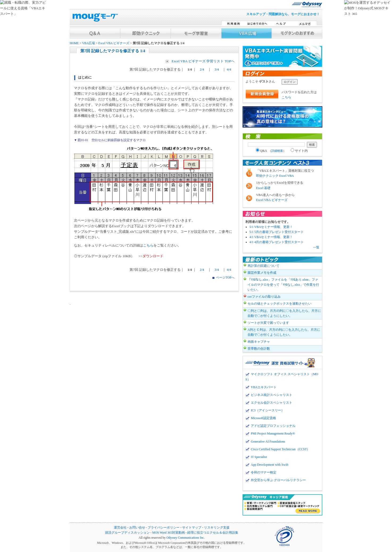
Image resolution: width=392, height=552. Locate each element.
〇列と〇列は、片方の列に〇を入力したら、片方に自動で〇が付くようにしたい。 (284, 313)
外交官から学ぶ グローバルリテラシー (278, 480)
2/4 (202, 69)
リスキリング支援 (217, 528)
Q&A (271, 151)
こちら (148, 245)
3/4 (217, 69)
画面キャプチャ (259, 342)
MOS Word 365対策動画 (168, 533)
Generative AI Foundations (268, 441)
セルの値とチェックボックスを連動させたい (280, 304)
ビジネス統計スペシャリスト (272, 395)
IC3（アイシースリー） (268, 410)
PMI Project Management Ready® (273, 434)
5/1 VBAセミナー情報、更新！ (271, 227)
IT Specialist (259, 457)
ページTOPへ (225, 278)
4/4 (230, 69)
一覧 (316, 247)
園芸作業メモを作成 (262, 273)
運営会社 (120, 528)
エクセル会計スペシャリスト (272, 403)
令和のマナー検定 (264, 472)
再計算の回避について (264, 266)
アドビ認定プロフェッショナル (273, 426)
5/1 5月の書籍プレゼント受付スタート (277, 232)
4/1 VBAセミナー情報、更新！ (271, 237)
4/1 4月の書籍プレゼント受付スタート (277, 242)
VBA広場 (89, 43)
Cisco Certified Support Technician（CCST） (280, 449)
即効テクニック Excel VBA (275, 176)
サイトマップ (192, 528)
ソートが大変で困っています (268, 323)
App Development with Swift (270, 465)
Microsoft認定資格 (263, 418)
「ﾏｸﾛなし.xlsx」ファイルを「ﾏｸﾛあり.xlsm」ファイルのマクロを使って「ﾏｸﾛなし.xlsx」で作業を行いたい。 (283, 285)
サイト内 (299, 151)
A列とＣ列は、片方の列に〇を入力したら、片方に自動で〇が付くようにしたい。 (284, 332)
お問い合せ (137, 528)
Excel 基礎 (263, 188)
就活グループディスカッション (127, 533)
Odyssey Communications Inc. (186, 538)
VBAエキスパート (264, 387)
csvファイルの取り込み (264, 297)
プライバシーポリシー (164, 528)
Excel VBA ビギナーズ (114, 43)
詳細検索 (277, 151)
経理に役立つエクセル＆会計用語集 (213, 533)
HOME (74, 43)
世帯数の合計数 (259, 349)
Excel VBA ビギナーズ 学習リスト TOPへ (203, 61)
